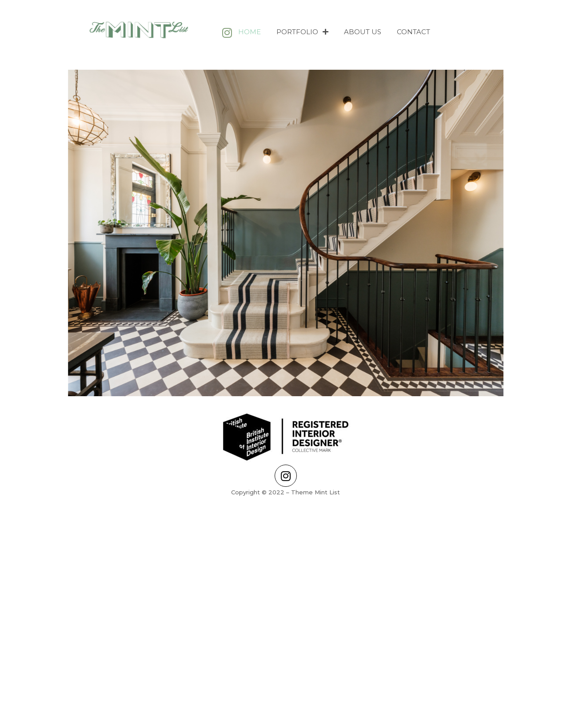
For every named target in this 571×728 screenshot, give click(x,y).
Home (250, 32)
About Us (363, 32)
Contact (413, 32)
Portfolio (302, 32)
